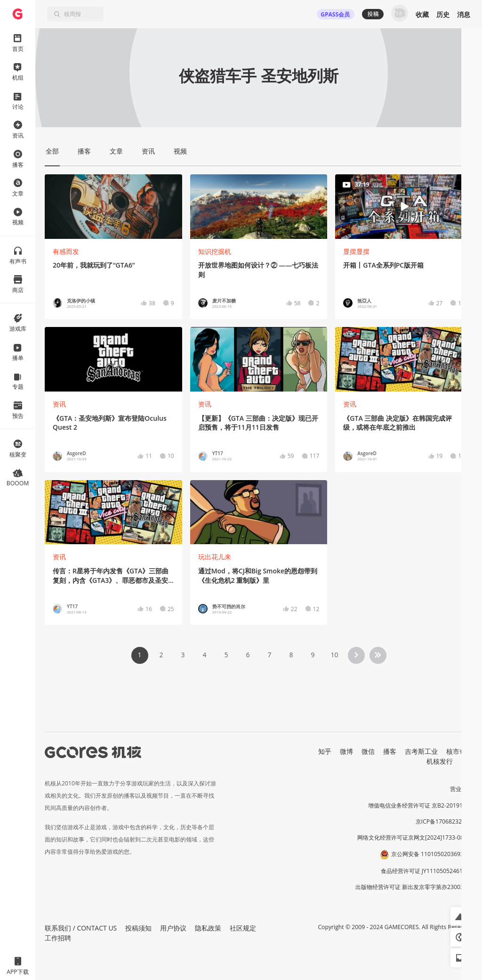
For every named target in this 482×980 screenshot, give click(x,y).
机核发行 (440, 761)
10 (334, 655)
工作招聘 (58, 938)
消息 (464, 14)
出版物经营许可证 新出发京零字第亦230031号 (414, 887)
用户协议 (173, 928)
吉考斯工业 (421, 751)
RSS (467, 761)
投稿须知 (138, 928)
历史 (443, 14)
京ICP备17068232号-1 (444, 821)
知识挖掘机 (215, 251)
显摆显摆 (356, 251)
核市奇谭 (459, 751)
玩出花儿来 (215, 557)
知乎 (325, 751)
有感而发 (66, 251)
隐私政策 (208, 928)
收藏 (422, 14)
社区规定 (243, 928)
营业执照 (461, 789)
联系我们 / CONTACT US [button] (81, 928)
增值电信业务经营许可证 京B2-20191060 (420, 805)
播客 (390, 751)
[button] (460, 916)
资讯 (59, 404)
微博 (346, 751)
